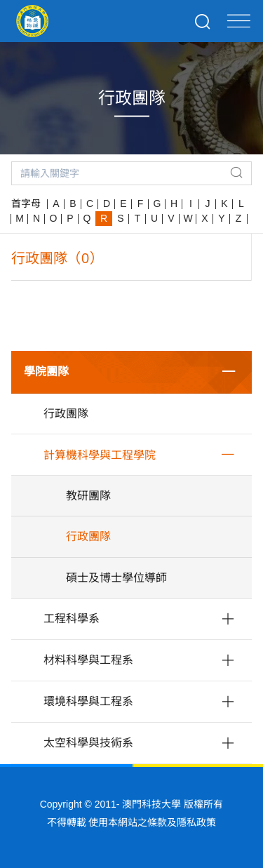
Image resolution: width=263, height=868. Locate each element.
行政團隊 (66, 414)
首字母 (26, 203)
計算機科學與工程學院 (100, 455)
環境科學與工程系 (88, 701)
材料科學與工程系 (88, 660)
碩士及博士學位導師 (116, 578)
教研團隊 (88, 496)
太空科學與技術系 (88, 743)
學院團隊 (46, 372)
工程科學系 (72, 619)
